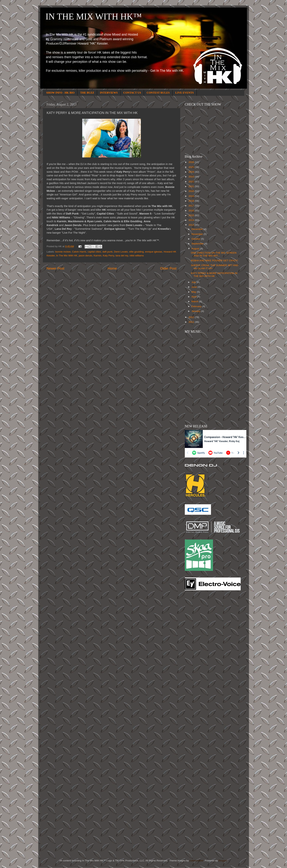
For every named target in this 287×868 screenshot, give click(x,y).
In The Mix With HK (67, 256)
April (194, 297)
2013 (192, 225)
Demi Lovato (121, 252)
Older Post (168, 268)
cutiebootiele (197, 861)
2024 (192, 172)
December (198, 229)
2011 (192, 322)
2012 (192, 317)
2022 (192, 182)
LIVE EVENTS (184, 93)
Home (112, 268)
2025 (192, 167)
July (194, 282)
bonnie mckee (63, 252)
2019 (192, 196)
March (195, 301)
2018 (192, 201)
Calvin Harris (79, 252)
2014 (192, 220)
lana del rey (122, 256)
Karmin (98, 256)
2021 (192, 186)
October (196, 239)
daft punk (108, 252)
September (198, 244)
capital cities (94, 252)
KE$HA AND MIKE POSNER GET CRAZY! (214, 260)
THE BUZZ (87, 93)
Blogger (223, 861)
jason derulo (86, 256)
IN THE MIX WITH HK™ (94, 16)
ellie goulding (137, 252)
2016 (192, 211)
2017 (192, 206)
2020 (192, 191)
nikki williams (137, 256)
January (196, 311)
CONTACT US (132, 93)
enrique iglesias (154, 252)
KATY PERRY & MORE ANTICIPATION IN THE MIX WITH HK (214, 275)
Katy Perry (108, 256)
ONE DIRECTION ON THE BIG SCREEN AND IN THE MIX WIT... (214, 254)
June (195, 287)
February (197, 306)
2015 (192, 215)
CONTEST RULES (158, 93)
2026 (192, 162)
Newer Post (55, 268)
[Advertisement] (199, 652)
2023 (192, 177)
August (196, 249)
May (194, 292)
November (198, 234)
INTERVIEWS (109, 93)
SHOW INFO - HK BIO (60, 93)
